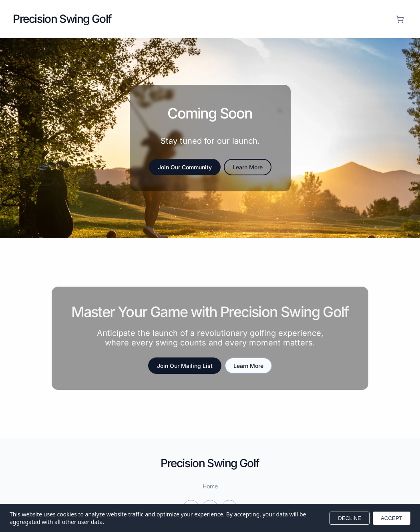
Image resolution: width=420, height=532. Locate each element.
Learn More (248, 167)
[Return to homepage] (62, 19)
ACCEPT (392, 518)
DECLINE (350, 518)
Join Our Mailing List (185, 366)
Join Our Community (185, 167)
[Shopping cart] (400, 19)
